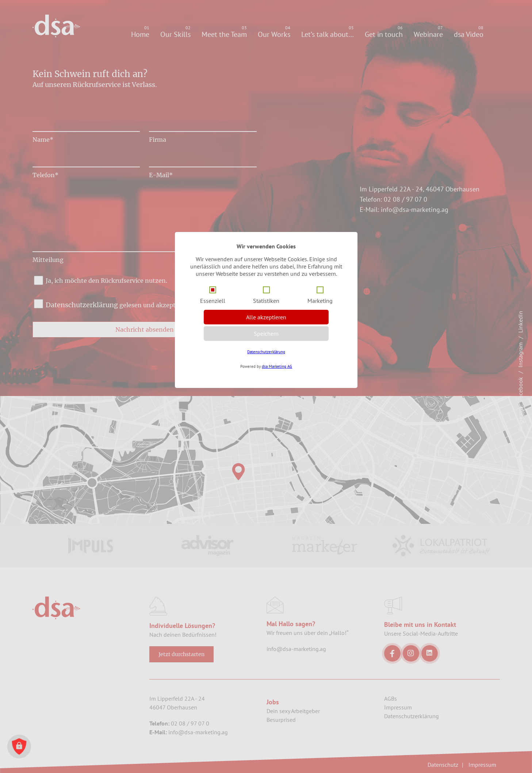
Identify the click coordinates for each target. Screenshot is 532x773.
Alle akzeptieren (266, 317)
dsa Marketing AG (277, 366)
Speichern (266, 334)
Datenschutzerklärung (266, 352)
